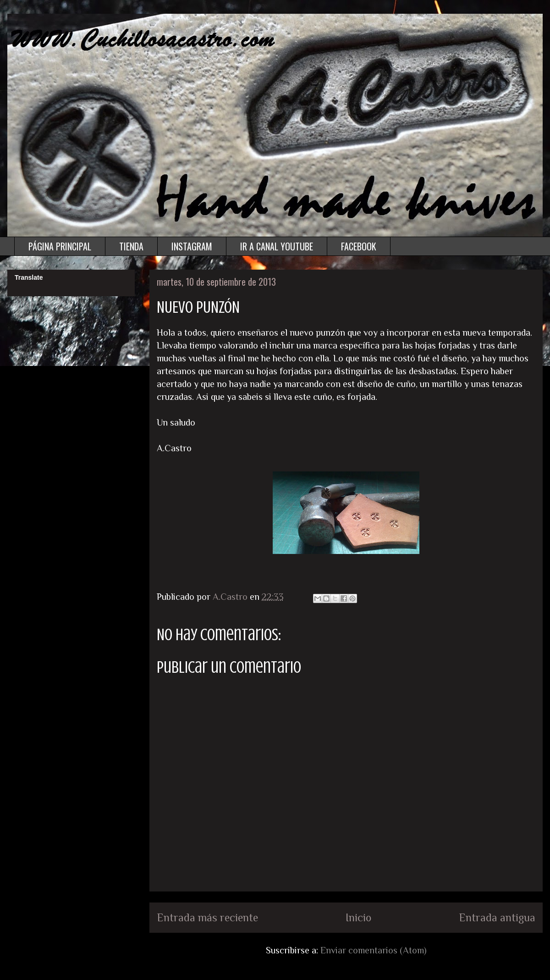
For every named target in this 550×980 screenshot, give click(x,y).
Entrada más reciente (207, 917)
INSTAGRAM (192, 246)
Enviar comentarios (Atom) (374, 950)
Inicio (358, 917)
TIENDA (131, 246)
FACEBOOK (359, 246)
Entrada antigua (497, 917)
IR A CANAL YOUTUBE (277, 246)
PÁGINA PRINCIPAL (60, 246)
